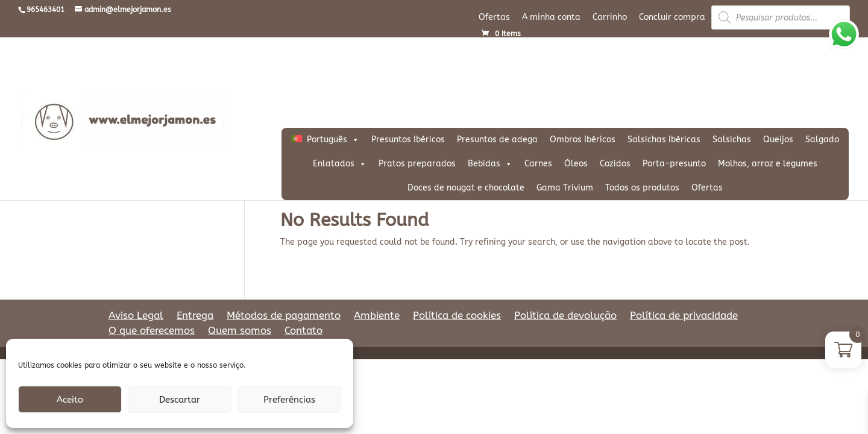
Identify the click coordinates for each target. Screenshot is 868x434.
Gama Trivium (565, 188)
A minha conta (551, 17)
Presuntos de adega (497, 140)
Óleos (576, 164)
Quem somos (240, 330)
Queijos (778, 140)
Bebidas (490, 164)
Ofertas (494, 17)
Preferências (289, 400)
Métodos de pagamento (284, 315)
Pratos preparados (417, 164)
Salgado (822, 140)
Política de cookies (457, 315)
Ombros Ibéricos (583, 140)
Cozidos (615, 164)
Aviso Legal (136, 315)
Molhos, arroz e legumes (768, 164)
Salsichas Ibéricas (664, 140)
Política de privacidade (684, 315)
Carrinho (610, 17)
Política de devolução (565, 315)
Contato (303, 330)
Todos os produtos (642, 188)
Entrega (195, 315)
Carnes (538, 164)
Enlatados (340, 164)
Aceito (70, 400)
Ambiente (377, 315)
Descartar (180, 400)
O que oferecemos (152, 330)
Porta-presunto (674, 164)
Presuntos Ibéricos (408, 140)
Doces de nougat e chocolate (466, 188)
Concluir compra (672, 17)
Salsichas (732, 140)
